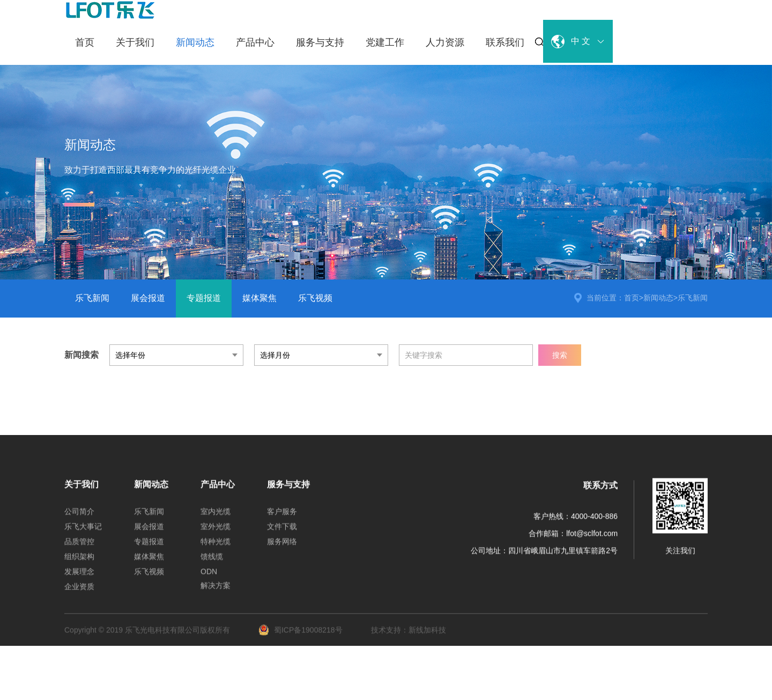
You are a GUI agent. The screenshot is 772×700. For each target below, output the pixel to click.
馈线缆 (212, 564)
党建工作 (385, 42)
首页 (85, 42)
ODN (209, 579)
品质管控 (79, 549)
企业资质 (79, 594)
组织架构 (79, 564)
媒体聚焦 (259, 298)
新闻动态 (195, 42)
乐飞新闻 (92, 298)
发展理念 (79, 579)
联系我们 (505, 42)
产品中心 (255, 42)
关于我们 (135, 42)
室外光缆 (216, 534)
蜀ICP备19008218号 (302, 637)
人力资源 (445, 42)
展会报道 (148, 298)
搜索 (560, 355)
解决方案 (216, 593)
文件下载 (282, 534)
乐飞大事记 (83, 534)
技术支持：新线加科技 (409, 637)
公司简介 (79, 519)
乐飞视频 (315, 298)
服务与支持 (320, 42)
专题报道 (204, 298)
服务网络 (282, 549)
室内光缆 (216, 519)
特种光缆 (216, 549)
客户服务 (282, 519)
